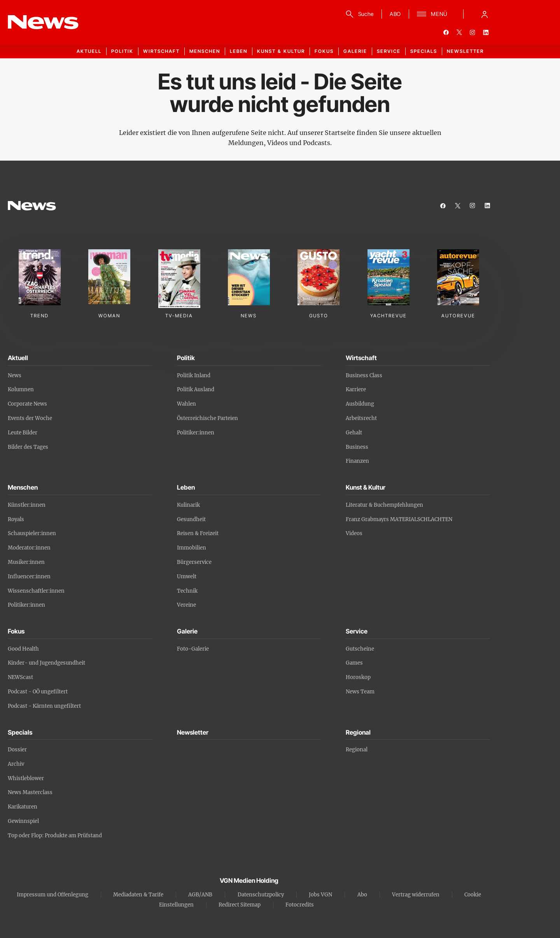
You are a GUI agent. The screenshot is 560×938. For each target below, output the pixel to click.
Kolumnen (21, 389)
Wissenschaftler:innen (36, 591)
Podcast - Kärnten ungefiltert (44, 706)
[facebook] (446, 32)
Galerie (355, 51)
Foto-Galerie (193, 649)
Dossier (17, 750)
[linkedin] (486, 32)
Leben (239, 51)
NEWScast (20, 677)
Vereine (186, 605)
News (15, 375)
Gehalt (354, 433)
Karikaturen (23, 807)
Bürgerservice (194, 562)
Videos (354, 533)
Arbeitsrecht (361, 418)
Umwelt (187, 577)
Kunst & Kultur (281, 51)
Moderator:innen (29, 548)
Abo (362, 895)
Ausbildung (360, 404)
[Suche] (358, 14)
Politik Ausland (196, 389)
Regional (357, 750)
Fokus (324, 51)
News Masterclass (30, 792)
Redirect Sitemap (240, 905)
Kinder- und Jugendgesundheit (46, 663)
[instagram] (472, 32)
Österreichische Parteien (207, 418)
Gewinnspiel (23, 821)
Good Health (23, 649)
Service (389, 51)
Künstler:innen (27, 505)
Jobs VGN (320, 895)
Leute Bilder (23, 433)
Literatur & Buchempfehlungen (384, 505)
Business (357, 447)
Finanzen (357, 461)
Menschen (205, 51)
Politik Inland (194, 375)
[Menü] (432, 14)
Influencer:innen (29, 577)
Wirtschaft (161, 51)
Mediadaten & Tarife (138, 895)
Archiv (16, 764)
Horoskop (358, 677)
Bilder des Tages (28, 447)
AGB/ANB (200, 895)
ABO (395, 14)
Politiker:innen (196, 433)
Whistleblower (26, 778)
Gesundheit (191, 519)
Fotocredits (300, 905)
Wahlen (186, 404)
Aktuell (89, 51)
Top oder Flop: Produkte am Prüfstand (55, 836)
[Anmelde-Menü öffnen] (485, 14)
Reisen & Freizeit (198, 533)
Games (354, 663)
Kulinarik (188, 505)
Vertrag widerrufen (416, 895)
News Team (360, 692)
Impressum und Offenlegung (52, 895)
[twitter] (459, 32)
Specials (424, 51)
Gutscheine (360, 649)
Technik (187, 591)
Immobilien (192, 548)
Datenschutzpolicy (261, 895)
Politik (122, 51)
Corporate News (27, 404)
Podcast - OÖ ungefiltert (38, 692)
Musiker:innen (26, 562)
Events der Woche (30, 418)
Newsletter (465, 51)
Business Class (364, 375)
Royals (16, 519)
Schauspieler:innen (32, 533)
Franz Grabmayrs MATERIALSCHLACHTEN (399, 519)
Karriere (356, 389)
